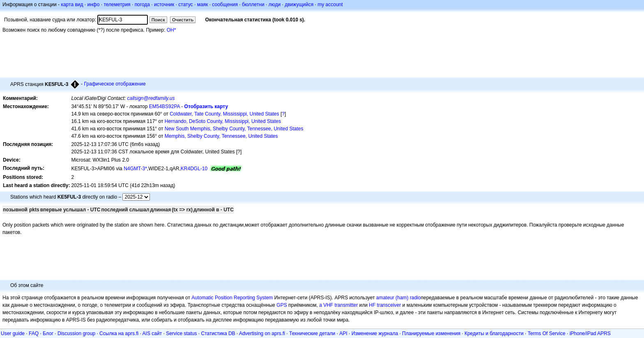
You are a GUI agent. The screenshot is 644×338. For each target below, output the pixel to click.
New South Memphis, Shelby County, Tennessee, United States (234, 129)
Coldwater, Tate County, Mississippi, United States (224, 114)
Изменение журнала (375, 333)
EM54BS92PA (164, 106)
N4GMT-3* (135, 169)
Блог (48, 333)
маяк (203, 5)
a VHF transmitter (338, 305)
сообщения (225, 5)
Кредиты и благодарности (494, 333)
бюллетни (253, 5)
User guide (13, 333)
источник (164, 5)
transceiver (389, 305)
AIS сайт (152, 333)
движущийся (299, 5)
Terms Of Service (547, 333)
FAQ (34, 333)
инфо (93, 5)
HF (372, 305)
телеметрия (117, 5)
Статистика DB (218, 333)
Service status (181, 333)
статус (185, 5)
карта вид (72, 5)
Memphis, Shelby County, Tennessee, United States (221, 136)
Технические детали (312, 333)
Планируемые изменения (431, 333)
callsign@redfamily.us (151, 98)
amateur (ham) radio (399, 298)
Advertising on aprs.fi (262, 333)
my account (330, 5)
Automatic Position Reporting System (232, 298)
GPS (282, 305)
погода (142, 5)
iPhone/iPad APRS (590, 333)
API (343, 333)
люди (275, 5)
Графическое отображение (115, 84)
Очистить (183, 20)
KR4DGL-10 (194, 169)
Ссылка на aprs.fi (119, 333)
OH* (171, 30)
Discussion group (76, 333)
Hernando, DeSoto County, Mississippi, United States (223, 121)
